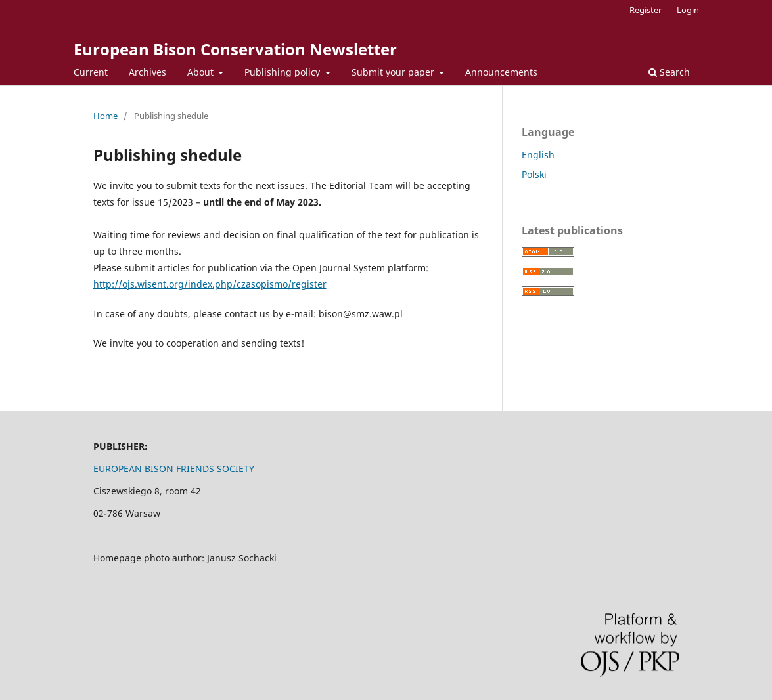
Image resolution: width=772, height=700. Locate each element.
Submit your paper (394, 72)
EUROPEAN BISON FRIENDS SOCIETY (174, 469)
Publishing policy (284, 72)
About (202, 72)
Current (91, 72)
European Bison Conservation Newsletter (235, 49)
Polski (534, 174)
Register (646, 10)
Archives (148, 72)
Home (105, 116)
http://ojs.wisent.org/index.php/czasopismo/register (210, 284)
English (538, 155)
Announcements (501, 72)
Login (688, 10)
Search (669, 72)
